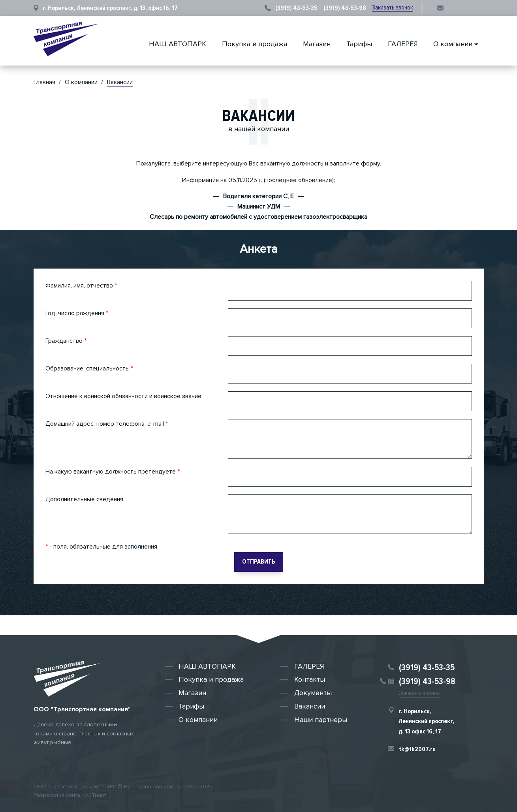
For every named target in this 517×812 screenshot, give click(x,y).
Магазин (317, 44)
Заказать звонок (393, 8)
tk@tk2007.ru (417, 749)
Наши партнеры (321, 720)
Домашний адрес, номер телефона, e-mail (107, 424)
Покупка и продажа (255, 44)
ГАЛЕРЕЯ (403, 44)
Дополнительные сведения (84, 499)
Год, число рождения (77, 313)
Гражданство (66, 341)
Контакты (310, 679)
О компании (453, 44)
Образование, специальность (89, 368)
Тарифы (359, 44)
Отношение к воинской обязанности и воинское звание (123, 396)
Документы (313, 693)
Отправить (259, 562)
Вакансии (310, 706)
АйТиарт (96, 795)
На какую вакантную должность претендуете (113, 472)
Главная (44, 82)
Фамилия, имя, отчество (81, 286)
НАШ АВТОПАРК (178, 44)
